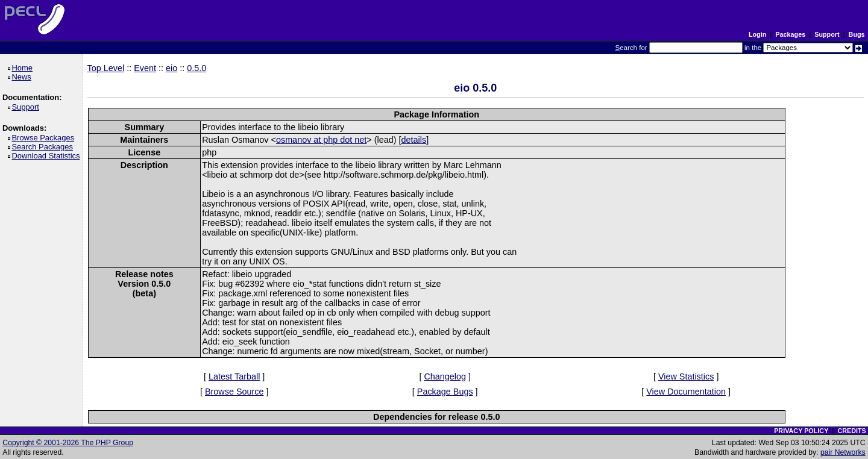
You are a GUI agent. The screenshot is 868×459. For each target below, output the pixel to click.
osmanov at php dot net (321, 140)
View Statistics (686, 376)
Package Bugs (445, 392)
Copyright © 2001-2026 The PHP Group (68, 443)
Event (145, 68)
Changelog (445, 376)
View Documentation (686, 392)
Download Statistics (48, 156)
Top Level (106, 68)
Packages (790, 34)
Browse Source (234, 392)
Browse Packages (45, 138)
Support (827, 34)
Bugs (857, 34)
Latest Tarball (234, 376)
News (23, 77)
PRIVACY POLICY (801, 431)
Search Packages (44, 147)
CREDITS (851, 431)
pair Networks (843, 452)
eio (171, 68)
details (414, 140)
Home (24, 68)
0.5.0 (197, 68)
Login (757, 34)
